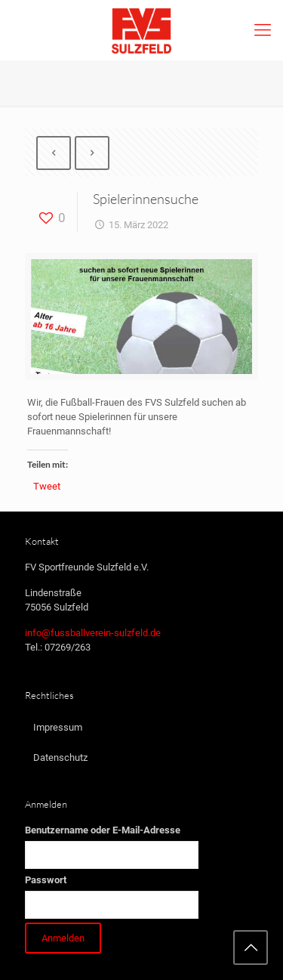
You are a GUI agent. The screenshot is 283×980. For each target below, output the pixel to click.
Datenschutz (60, 757)
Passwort (46, 880)
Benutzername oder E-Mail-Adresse (103, 830)
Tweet (47, 486)
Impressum (58, 727)
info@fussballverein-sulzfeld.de (93, 633)
